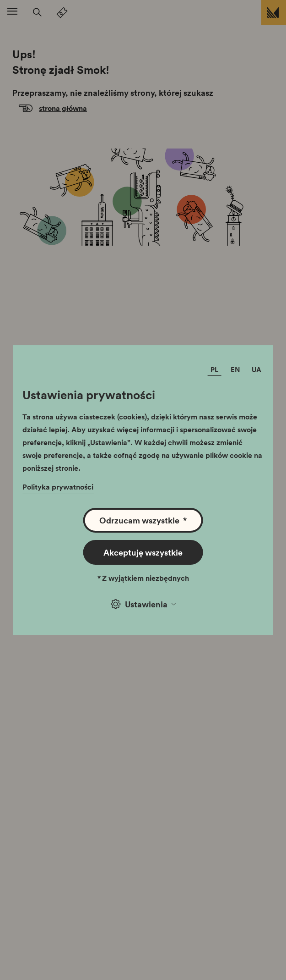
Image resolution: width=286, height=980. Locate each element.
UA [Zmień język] (256, 369)
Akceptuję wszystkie (143, 552)
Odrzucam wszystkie (143, 520)
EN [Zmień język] (235, 369)
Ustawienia (143, 604)
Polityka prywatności (58, 487)
